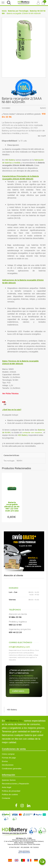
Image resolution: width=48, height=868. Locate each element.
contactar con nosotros (32, 432)
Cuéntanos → (19, 691)
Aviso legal (7, 787)
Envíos (5, 761)
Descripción (13, 145)
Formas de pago (9, 758)
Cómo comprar (8, 754)
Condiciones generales (12, 769)
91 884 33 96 (15, 617)
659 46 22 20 (15, 632)
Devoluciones (8, 765)
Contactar (6, 798)
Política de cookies (10, 794)
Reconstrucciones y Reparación (15, 784)
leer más (42, 136)
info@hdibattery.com (19, 647)
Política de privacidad (11, 791)
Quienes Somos (9, 780)
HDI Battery (10, 160)
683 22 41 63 (15, 625)
